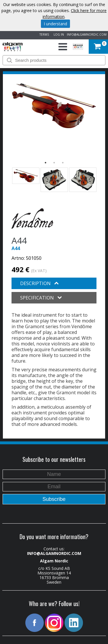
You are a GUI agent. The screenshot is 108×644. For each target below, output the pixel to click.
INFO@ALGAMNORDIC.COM (87, 34)
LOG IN (58, 34)
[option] (54, 106)
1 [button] (46, 163)
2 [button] (54, 163)
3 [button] (63, 163)
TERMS (43, 34)
